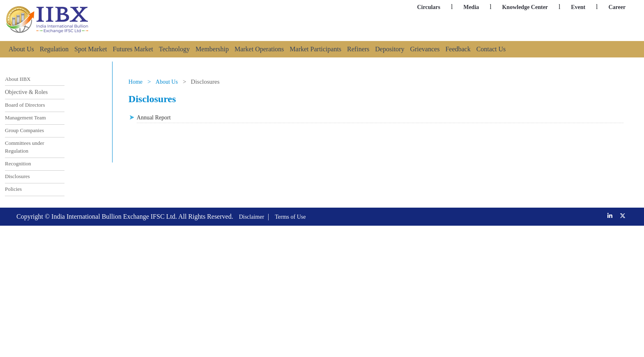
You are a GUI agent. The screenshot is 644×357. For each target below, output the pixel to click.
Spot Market (91, 49)
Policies (13, 189)
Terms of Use (290, 217)
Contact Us (491, 49)
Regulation (54, 49)
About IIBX (18, 79)
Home (136, 82)
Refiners (358, 49)
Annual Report (154, 118)
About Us (21, 49)
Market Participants (315, 49)
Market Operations (259, 49)
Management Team (25, 118)
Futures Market (133, 49)
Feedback (458, 49)
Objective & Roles (26, 92)
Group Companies (24, 130)
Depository (390, 49)
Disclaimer (252, 217)
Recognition (18, 164)
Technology (174, 49)
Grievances (425, 49)
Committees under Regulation (25, 147)
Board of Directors (25, 105)
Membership (212, 49)
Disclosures (17, 176)
